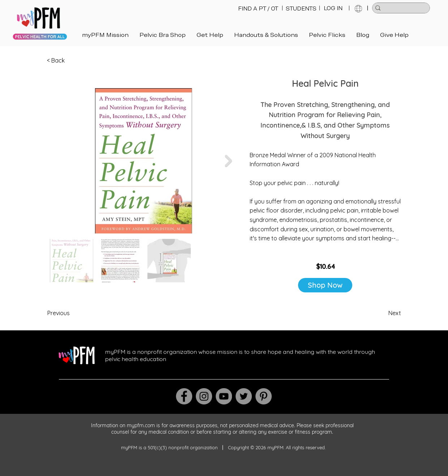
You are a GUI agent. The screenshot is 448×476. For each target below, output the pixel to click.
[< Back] (71, 61)
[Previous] (71, 313)
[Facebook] (184, 396)
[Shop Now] (325, 285)
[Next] (383, 313)
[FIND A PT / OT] (258, 9)
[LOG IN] (333, 8)
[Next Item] (228, 161)
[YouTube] (224, 396)
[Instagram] (204, 396)
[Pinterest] (264, 396)
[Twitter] (244, 396)
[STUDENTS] (301, 9)
